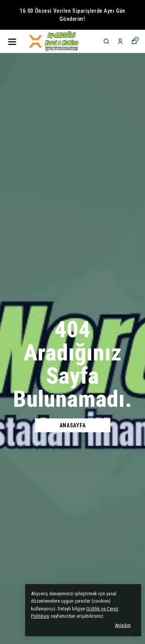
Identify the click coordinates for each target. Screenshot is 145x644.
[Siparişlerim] (120, 41)
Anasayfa (73, 425)
